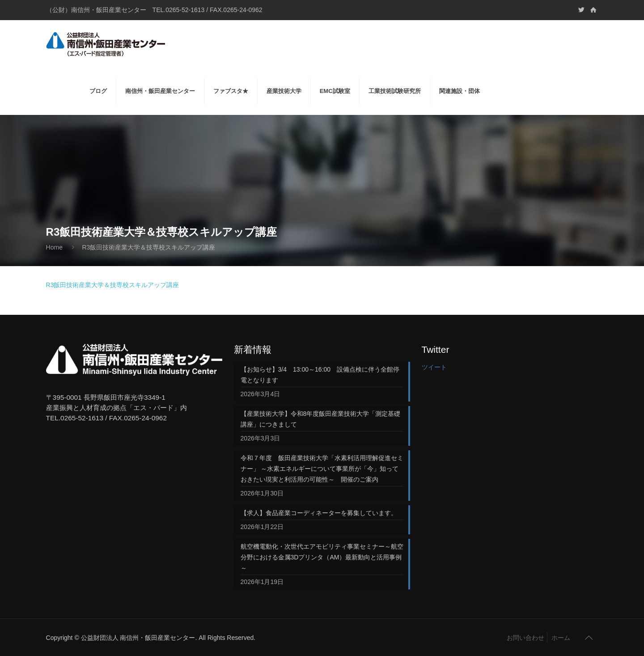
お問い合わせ (525, 638)
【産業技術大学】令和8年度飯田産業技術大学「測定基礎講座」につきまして (321, 419)
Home (54, 247)
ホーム (561, 638)
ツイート (434, 367)
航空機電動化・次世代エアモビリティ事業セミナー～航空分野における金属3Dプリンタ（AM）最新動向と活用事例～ (322, 557)
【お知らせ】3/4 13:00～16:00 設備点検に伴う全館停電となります (320, 375)
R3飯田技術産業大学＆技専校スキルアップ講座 (113, 285)
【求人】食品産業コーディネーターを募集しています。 (319, 513)
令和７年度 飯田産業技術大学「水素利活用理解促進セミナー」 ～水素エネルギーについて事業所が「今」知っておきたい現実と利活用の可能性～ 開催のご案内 (322, 469)
